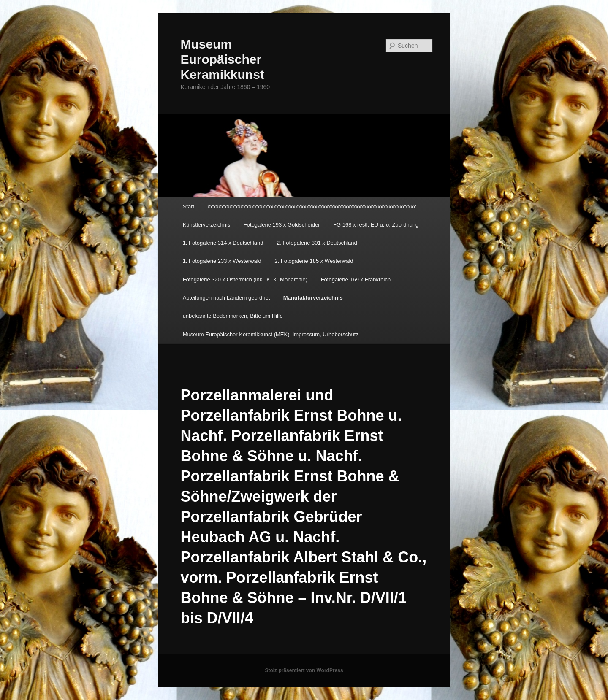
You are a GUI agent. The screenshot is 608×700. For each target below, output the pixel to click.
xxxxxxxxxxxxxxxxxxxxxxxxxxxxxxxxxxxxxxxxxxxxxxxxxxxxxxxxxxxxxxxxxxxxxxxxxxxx (312, 207)
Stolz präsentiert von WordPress (304, 670)
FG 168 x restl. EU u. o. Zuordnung (376, 225)
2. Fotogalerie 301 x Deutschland (317, 243)
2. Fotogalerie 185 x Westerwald (314, 261)
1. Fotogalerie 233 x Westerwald (222, 261)
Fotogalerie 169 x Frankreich (356, 280)
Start (189, 207)
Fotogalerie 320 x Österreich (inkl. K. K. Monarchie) (245, 280)
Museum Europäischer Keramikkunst (222, 59)
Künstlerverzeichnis (207, 225)
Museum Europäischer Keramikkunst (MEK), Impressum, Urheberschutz (271, 334)
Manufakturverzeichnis (313, 298)
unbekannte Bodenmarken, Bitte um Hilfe (233, 316)
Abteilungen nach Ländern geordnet (227, 298)
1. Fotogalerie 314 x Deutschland (223, 243)
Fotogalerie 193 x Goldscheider (282, 225)
